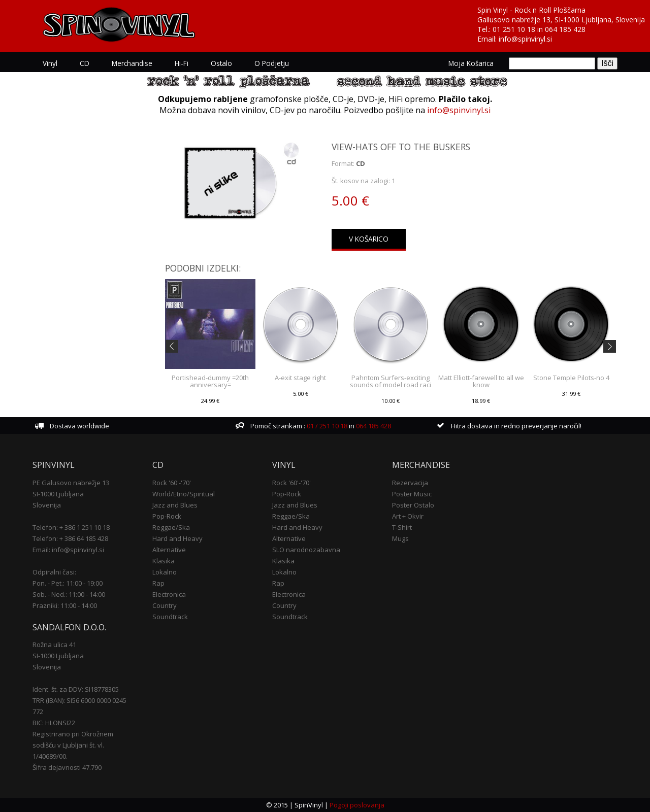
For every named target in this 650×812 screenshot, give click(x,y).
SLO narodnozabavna (306, 550)
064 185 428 (565, 29)
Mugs (400, 538)
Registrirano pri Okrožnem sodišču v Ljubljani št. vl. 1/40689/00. (73, 745)
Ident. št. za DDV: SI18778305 (76, 689)
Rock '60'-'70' (172, 483)
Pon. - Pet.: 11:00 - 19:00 (68, 583)
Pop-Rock (167, 516)
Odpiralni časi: (54, 572)
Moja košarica (471, 63)
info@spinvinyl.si (525, 39)
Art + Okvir (408, 516)
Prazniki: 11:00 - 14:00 (65, 605)
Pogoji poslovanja (357, 805)
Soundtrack (170, 617)
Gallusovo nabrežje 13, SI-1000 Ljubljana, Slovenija (561, 20)
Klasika (164, 561)
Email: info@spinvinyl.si (68, 550)
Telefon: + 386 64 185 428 (70, 538)
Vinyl (50, 63)
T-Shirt (402, 527)
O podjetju (272, 63)
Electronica (169, 594)
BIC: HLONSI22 (54, 723)
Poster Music (412, 494)
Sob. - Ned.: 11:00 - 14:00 (69, 594)
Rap (158, 583)
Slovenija (47, 505)
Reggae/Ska (171, 527)
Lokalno (165, 572)
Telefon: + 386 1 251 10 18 (71, 527)
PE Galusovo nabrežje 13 (71, 483)
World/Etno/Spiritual (184, 494)
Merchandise (132, 63)
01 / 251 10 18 (326, 426)
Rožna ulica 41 (54, 645)
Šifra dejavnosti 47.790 (67, 767)
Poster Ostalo (413, 505)
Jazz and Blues (175, 505)
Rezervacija (410, 483)
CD (85, 63)
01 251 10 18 (514, 29)
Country (165, 605)
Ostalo (221, 63)
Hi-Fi (182, 63)
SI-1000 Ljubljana (58, 494)
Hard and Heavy (177, 538)
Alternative (169, 550)
